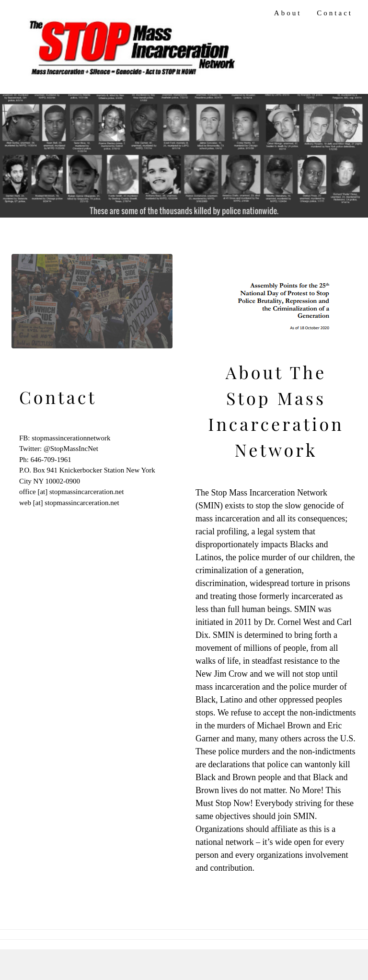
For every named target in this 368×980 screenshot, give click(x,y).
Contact (335, 13)
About (288, 13)
